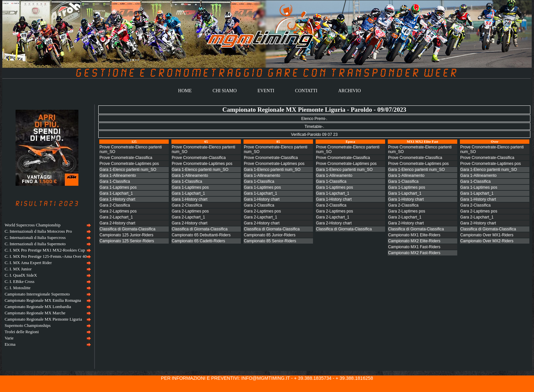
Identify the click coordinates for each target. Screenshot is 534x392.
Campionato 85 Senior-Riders (270, 241)
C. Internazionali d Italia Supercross (35, 238)
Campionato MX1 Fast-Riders (414, 247)
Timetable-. (314, 127)
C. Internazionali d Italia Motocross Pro (38, 231)
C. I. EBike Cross (20, 282)
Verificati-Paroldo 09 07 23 (314, 135)
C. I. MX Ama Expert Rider (28, 263)
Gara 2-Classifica (115, 205)
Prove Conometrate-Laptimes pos (129, 164)
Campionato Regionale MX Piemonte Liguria (43, 319)
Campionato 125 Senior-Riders (127, 241)
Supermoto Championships (28, 326)
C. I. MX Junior (18, 269)
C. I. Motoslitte (18, 288)
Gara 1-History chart (117, 199)
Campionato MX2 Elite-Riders (414, 241)
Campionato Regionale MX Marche (35, 313)
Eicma (10, 344)
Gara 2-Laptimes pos (118, 211)
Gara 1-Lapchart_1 (116, 193)
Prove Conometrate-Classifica (126, 158)
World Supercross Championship (33, 225)
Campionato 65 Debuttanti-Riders (201, 235)
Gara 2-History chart (117, 223)
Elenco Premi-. (314, 119)
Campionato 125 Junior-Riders (127, 235)
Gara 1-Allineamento (118, 176)
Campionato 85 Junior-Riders (270, 235)
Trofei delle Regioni (22, 332)
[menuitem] (47, 225)
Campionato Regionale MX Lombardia (38, 307)
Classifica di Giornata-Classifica (128, 229)
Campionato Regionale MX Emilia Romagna (43, 300)
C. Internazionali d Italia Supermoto (35, 244)
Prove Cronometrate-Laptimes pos (202, 164)
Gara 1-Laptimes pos (118, 187)
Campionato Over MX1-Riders (487, 235)
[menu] (47, 285)
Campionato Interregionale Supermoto (37, 294)
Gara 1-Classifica (115, 181)
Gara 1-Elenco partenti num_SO (128, 170)
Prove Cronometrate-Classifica (199, 158)
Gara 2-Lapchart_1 (116, 217)
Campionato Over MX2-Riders (487, 241)
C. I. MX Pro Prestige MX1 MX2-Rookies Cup (45, 250)
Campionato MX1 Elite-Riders (414, 235)
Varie (9, 338)
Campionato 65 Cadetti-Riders (198, 241)
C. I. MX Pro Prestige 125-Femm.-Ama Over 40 (46, 256)
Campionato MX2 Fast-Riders (414, 253)
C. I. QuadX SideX (21, 275)
